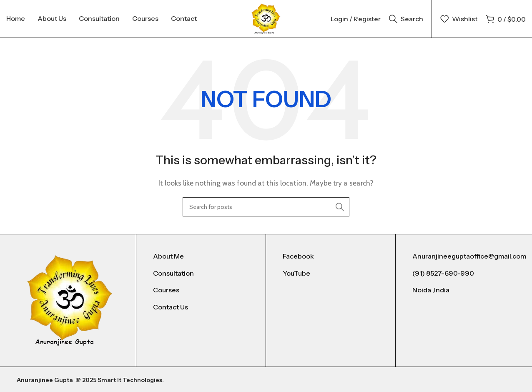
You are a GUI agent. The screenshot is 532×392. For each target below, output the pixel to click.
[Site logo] (266, 18)
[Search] (406, 19)
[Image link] (70, 300)
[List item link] (201, 256)
